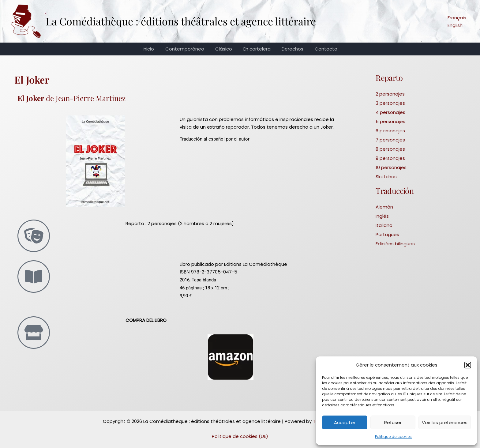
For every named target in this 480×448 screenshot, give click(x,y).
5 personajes (390, 121)
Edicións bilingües (395, 244)
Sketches (386, 177)
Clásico (225, 49)
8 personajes (390, 149)
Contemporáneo (188, 49)
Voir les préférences (445, 422)
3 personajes (390, 103)
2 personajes (390, 94)
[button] (468, 365)
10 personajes (391, 167)
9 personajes (390, 158)
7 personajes (390, 140)
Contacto (321, 49)
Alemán (384, 207)
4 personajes (390, 112)
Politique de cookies (393, 437)
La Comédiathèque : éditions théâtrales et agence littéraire (181, 21)
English (455, 25)
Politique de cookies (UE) (240, 436)
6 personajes (390, 131)
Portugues (387, 234)
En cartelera (256, 49)
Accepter (345, 422)
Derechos (290, 49)
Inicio (154, 49)
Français (457, 18)
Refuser (393, 422)
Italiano (384, 225)
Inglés (382, 216)
